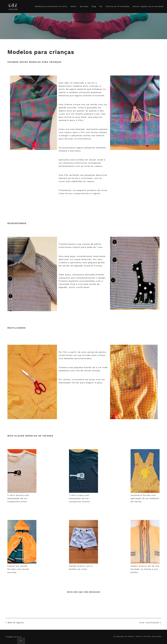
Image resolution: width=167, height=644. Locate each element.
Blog (94, 6)
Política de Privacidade (117, 6)
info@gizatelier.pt (14, 637)
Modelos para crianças (41, 52)
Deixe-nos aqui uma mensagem (84, 592)
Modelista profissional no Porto (51, 6)
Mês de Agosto (16, 623)
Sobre (74, 6)
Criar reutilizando (149, 623)
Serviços (84, 6)
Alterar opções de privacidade (148, 6)
